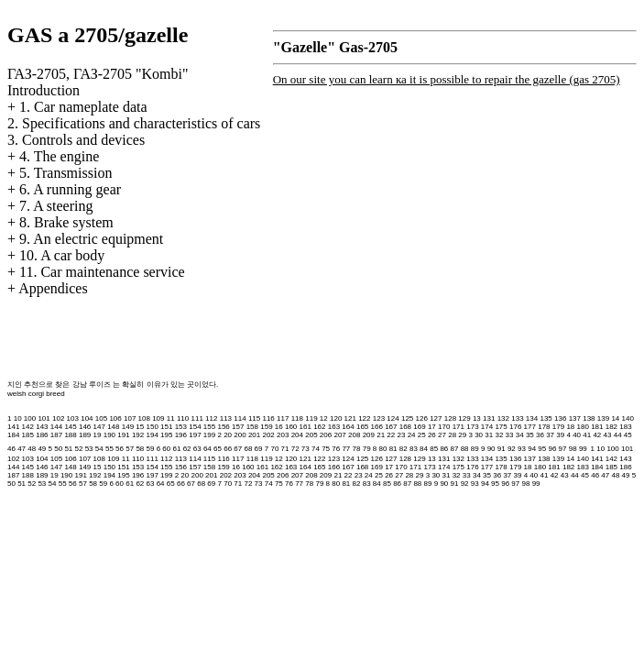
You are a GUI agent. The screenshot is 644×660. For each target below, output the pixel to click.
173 (472, 427)
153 (181, 427)
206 (326, 435)
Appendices (53, 288)
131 (489, 418)
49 (42, 449)
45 (628, 435)
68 (248, 449)
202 (268, 435)
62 (187, 449)
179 (558, 427)
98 (573, 449)
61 (176, 449)
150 (152, 427)
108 (144, 418)
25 (422, 435)
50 (58, 449)
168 (405, 427)
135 (546, 418)
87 (455, 449)
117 (283, 418)
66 (228, 449)
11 (171, 418)
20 (228, 435)
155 (209, 427)
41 (587, 435)
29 (462, 435)
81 (393, 449)
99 (583, 449)
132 (503, 418)
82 (404, 449)
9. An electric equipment (91, 239)
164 (348, 427)
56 (120, 449)
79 (367, 449)
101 (44, 418)
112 (211, 418)
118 (297, 418)
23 (402, 435)
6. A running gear (70, 189)
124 (393, 418)
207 (339, 435)
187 (56, 435)
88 (465, 449)
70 (274, 449)
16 (279, 427)
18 (570, 427)
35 (530, 435)
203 (283, 435)
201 (254, 435)
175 (501, 427)
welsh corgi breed (36, 394)
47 (22, 449)
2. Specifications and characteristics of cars (134, 123)
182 (611, 427)
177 (530, 427)
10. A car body (62, 255)
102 (58, 418)
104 (87, 418)
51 (68, 449)
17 (432, 427)
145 (70, 427)
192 (138, 435)
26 (432, 435)
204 (297, 435)
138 (589, 418)
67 (238, 449)
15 (140, 427)
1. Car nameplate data (83, 107)
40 (577, 435)
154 (195, 427)
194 (152, 435)
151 (166, 427)
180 (583, 427)
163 (334, 427)
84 (424, 449)
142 (28, 427)
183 (625, 427)
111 (197, 418)
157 (238, 427)
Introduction (44, 90)
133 (517, 418)
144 (56, 427)
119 (311, 418)
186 (42, 435)
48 (32, 449)
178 (544, 427)
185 (28, 435)
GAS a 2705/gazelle (98, 35)
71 (285, 449)
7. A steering (56, 206)
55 (109, 449)
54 (99, 449)
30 (479, 435)
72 (295, 449)
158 (252, 427)
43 (608, 435)
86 (444, 449)
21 (381, 435)
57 (130, 449)
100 (30, 418)
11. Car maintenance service (102, 272)
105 (101, 418)
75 (326, 449)
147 (99, 427)
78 (357, 449)
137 (575, 418)
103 (73, 418)
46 (11, 449)
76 (336, 449)
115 (254, 418)
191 (123, 435)
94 (532, 449)
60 (166, 449)
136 (560, 418)
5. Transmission (65, 173)
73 (306, 449)
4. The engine (59, 156)
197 (195, 435)
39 (560, 435)
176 (515, 427)
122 (364, 418)
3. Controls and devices (76, 140)
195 (166, 435)
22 (391, 435)
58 (140, 449)
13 (477, 418)
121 (350, 418)
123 (379, 418)
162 (319, 427)
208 (354, 435)
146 (85, 427)
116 (268, 418)
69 (259, 449)
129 (464, 418)
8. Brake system (66, 222)
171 (458, 427)
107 (130, 418)
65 (218, 449)
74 (316, 449)
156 (223, 427)
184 (13, 435)
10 (18, 418)
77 (346, 449)
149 (128, 427)
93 (522, 449)
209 (369, 435)
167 (391, 427)
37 (550, 435)
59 (151, 449)
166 (377, 427)
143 (42, 427)
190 (109, 435)
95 (542, 449)
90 (491, 449)
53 (89, 449)
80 (383, 449)
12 (324, 418)
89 (475, 449)
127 (436, 418)
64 (207, 449)
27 (442, 435)
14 (615, 418)
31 (489, 435)
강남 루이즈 (92, 385)
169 (419, 427)
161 (306, 427)
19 (98, 435)
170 (444, 427)
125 (407, 418)
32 (499, 435)
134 (532, 418)
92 (512, 449)
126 (422, 418)
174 (487, 427)
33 (510, 435)
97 (563, 449)
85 (434, 449)
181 (597, 427)
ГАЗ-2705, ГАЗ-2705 (98, 74)
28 (452, 435)
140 (628, 418)
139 (603, 418)
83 (414, 449)
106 (115, 418)
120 (336, 418)
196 (181, 435)
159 (266, 427)
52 (79, 449)
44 (618, 435)
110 (183, 418)
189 (85, 435)
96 (552, 449)
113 (226, 418)
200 (240, 435)
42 (597, 435)
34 (520, 435)
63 (197, 449)
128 (450, 418)
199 (209, 435)
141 (13, 427)
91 (502, 449)
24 (412, 435)
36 (540, 435)
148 (113, 427)
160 (291, 427)
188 (70, 435)
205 (311, 435)
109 (158, 418)
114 (240, 418)
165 (362, 427)
